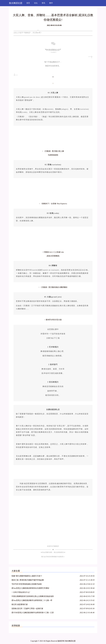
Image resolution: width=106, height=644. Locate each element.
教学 (51, 3)
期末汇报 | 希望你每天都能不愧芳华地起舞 (28, 580)
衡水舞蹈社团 (16, 3)
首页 (28, 3)
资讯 (43, 3)
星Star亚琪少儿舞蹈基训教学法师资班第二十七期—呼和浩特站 (32, 601)
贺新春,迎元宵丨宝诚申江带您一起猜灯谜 (27, 609)
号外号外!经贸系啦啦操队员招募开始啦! (27, 584)
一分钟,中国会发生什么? (21, 592)
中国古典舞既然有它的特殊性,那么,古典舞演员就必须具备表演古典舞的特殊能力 (33, 597)
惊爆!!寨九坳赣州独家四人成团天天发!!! (27, 576)
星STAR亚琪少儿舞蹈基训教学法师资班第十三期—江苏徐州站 (33, 613)
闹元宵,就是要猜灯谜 (20, 604)
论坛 (36, 3)
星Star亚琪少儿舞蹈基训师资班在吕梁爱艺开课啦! (30, 588)
